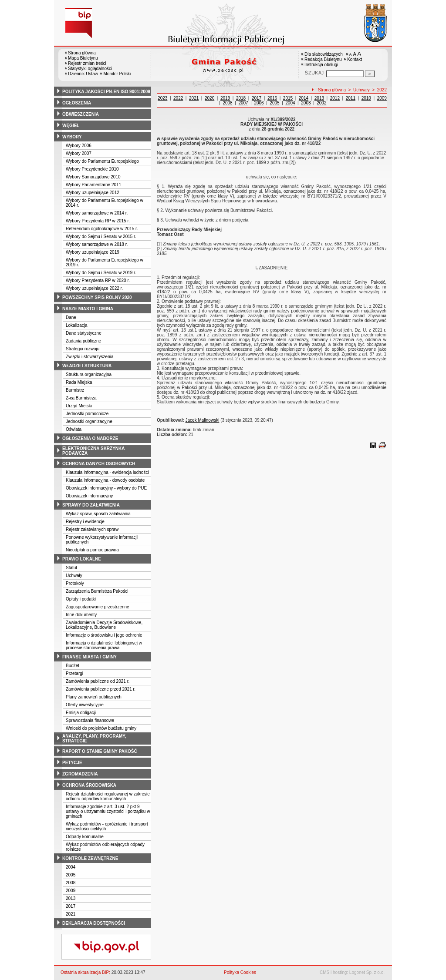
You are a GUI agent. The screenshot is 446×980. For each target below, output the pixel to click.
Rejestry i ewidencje (85, 522)
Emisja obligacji (81, 713)
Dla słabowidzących (324, 54)
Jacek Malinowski (203, 420)
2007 (243, 103)
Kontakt (355, 59)
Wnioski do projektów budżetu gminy (101, 728)
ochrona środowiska (89, 785)
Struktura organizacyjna (89, 374)
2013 (71, 898)
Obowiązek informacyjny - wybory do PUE (106, 488)
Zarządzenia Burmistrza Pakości (97, 591)
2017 (71, 906)
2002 (321, 103)
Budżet (73, 666)
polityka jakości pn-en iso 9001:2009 (106, 92)
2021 (71, 914)
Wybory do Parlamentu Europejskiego (102, 161)
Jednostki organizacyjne (89, 421)
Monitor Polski (117, 74)
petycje (72, 763)
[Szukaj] (370, 74)
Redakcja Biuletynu (323, 59)
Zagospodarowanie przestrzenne (98, 607)
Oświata (74, 429)
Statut (71, 568)
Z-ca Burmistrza (81, 398)
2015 (288, 98)
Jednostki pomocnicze (87, 414)
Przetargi (74, 673)
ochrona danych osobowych (99, 464)
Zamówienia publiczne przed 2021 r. (101, 689)
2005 (71, 875)
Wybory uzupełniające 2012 (93, 193)
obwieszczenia (81, 114)
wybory (72, 137)
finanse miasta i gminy (90, 657)
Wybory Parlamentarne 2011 (93, 185)
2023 (162, 98)
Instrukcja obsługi (321, 65)
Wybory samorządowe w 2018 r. (97, 244)
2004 (71, 867)
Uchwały (74, 576)
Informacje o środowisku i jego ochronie (104, 635)
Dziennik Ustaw (83, 74)
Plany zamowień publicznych (94, 697)
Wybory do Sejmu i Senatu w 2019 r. (101, 273)
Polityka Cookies (240, 972)
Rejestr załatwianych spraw (92, 529)
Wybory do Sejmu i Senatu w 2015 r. (101, 237)
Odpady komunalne (85, 837)
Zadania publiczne (83, 341)
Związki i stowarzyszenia (90, 357)
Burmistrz (75, 390)
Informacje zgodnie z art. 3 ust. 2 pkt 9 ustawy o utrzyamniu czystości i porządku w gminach (108, 811)
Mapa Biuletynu (83, 58)
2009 (71, 891)
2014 (304, 98)
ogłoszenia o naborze (90, 438)
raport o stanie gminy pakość (100, 751)
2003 (306, 103)
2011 (351, 98)
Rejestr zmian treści (87, 63)
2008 (71, 883)
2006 (259, 103)
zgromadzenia (80, 774)
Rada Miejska (79, 382)
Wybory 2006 (79, 146)
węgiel (71, 126)
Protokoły (75, 583)
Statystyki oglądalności (90, 69)
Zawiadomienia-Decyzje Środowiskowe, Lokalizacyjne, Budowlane (104, 625)
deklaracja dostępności (94, 923)
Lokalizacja (76, 325)
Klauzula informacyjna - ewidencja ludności (107, 472)
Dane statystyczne (84, 333)
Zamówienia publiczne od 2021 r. (98, 681)
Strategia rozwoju (83, 349)
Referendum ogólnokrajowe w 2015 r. (102, 229)
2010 (366, 98)
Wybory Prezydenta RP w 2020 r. (98, 280)
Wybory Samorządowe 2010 (93, 177)
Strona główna (82, 53)
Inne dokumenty (81, 615)
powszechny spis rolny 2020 (97, 297)
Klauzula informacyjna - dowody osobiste (105, 480)
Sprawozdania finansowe (90, 720)
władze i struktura (87, 366)
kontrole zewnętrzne (90, 858)
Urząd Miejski (79, 406)
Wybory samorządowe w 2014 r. (97, 213)
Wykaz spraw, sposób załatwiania (98, 514)
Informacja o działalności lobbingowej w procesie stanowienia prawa (104, 645)
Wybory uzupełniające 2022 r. (94, 288)
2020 (209, 98)
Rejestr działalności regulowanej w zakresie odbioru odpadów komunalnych (108, 796)
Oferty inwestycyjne (85, 705)
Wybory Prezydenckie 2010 (92, 169)
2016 (272, 98)
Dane (71, 317)
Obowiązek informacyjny (89, 496)
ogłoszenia (77, 103)
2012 (335, 98)
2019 (225, 98)
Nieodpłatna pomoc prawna (92, 550)
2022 (382, 90)
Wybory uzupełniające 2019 (93, 252)
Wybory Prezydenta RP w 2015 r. (98, 221)
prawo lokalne (82, 559)
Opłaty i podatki (81, 599)
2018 (241, 98)
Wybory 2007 (79, 153)
